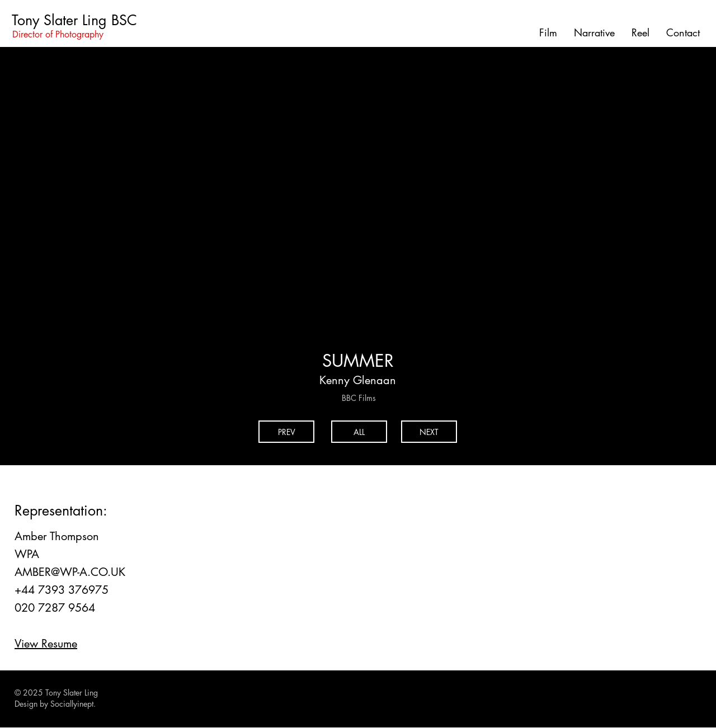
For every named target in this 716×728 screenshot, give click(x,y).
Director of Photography (58, 34)
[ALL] (359, 432)
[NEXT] (429, 432)
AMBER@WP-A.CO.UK (70, 572)
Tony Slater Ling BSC (74, 20)
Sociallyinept (72, 704)
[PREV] (286, 432)
